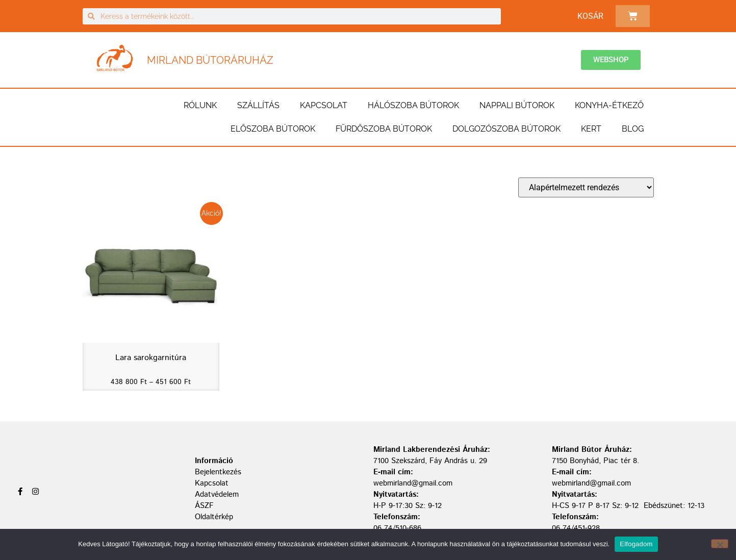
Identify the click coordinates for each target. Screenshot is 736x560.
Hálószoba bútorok (413, 105)
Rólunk (200, 105)
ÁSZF (204, 506)
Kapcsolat (324, 105)
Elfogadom (636, 544)
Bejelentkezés (218, 472)
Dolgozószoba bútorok (506, 129)
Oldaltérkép (214, 517)
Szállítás (258, 105)
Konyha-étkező (609, 105)
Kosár (590, 16)
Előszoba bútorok (273, 129)
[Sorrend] (586, 187)
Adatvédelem (217, 494)
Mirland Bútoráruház (210, 60)
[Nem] (720, 544)
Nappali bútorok (517, 105)
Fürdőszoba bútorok (384, 129)
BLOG (633, 129)
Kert (591, 129)
